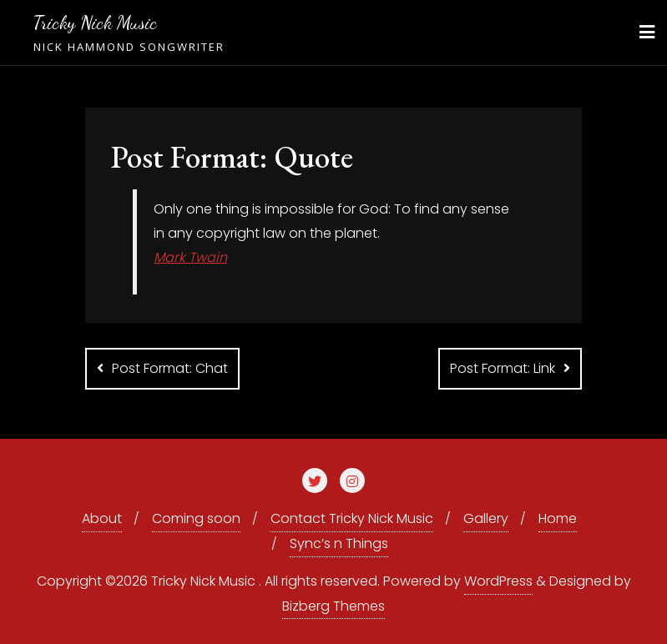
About (102, 518)
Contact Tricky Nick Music (352, 518)
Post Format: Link (503, 368)
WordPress (498, 581)
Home (558, 518)
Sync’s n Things (339, 543)
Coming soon (196, 518)
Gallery (486, 518)
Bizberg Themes (333, 606)
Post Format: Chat (170, 368)
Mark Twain (190, 257)
